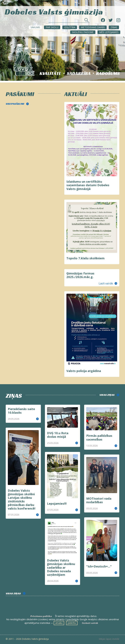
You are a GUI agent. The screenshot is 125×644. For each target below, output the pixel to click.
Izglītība (70, 27)
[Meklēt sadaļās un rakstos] (69, 21)
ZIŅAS (114, 27)
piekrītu (72, 623)
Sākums (35, 27)
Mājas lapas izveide (109, 639)
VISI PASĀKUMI (15, 104)
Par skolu (52, 27)
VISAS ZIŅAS (107, 395)
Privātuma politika (41, 616)
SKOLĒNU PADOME (83, 32)
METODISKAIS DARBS (93, 27)
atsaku (59, 623)
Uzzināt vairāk (90, 623)
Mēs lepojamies (109, 32)
